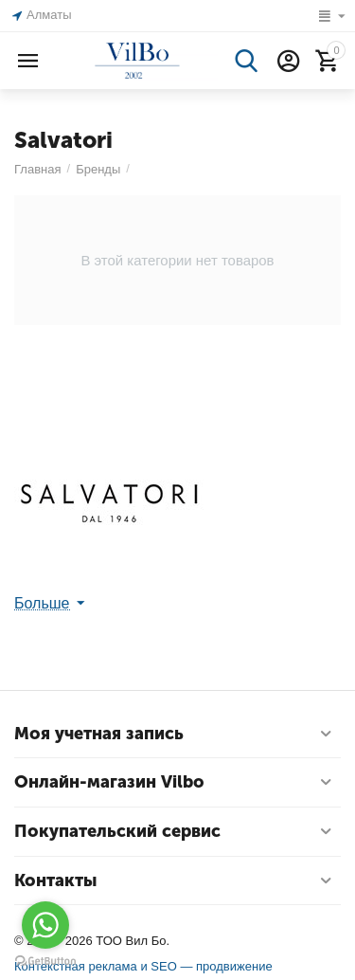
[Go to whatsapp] (45, 925)
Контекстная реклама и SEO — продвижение (143, 966)
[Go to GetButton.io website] (45, 961)
